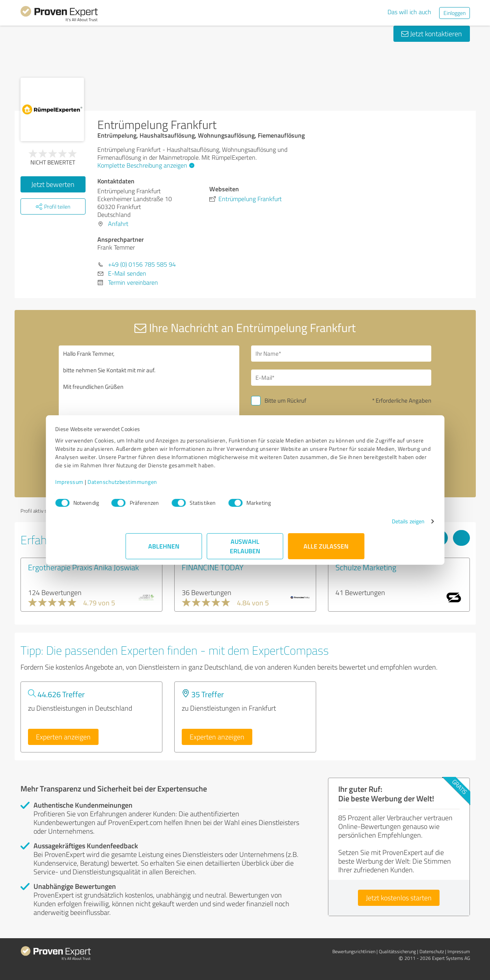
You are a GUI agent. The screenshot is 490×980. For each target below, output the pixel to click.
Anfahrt (118, 224)
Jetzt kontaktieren (432, 34)
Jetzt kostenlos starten (399, 898)
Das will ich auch (409, 12)
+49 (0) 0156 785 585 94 (142, 264)
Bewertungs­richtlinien (354, 951)
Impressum (140, 490)
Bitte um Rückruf (285, 400)
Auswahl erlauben (245, 554)
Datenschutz (432, 951)
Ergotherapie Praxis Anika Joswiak (83, 567)
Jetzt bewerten (53, 184)
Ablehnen (164, 554)
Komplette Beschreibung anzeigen (145, 165)
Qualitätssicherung (397, 951)
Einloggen (455, 13)
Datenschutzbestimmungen (193, 490)
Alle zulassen (326, 554)
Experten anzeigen (63, 737)
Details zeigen (338, 529)
